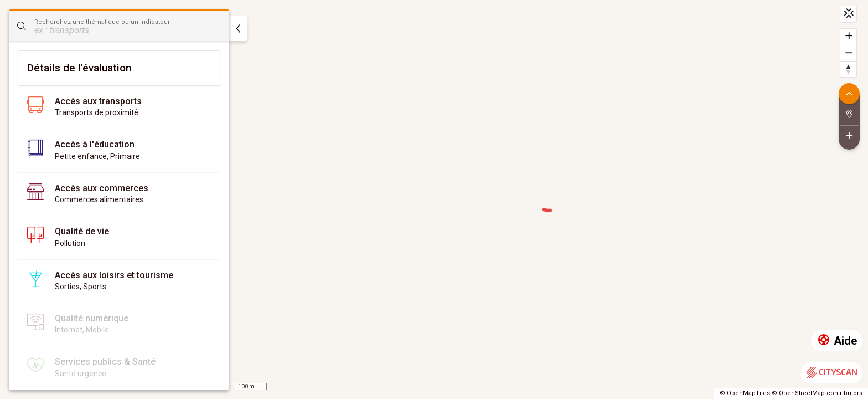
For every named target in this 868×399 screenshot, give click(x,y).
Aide (837, 341)
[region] (434, 199)
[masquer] (238, 29)
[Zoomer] (848, 37)
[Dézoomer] (848, 53)
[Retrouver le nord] (848, 69)
